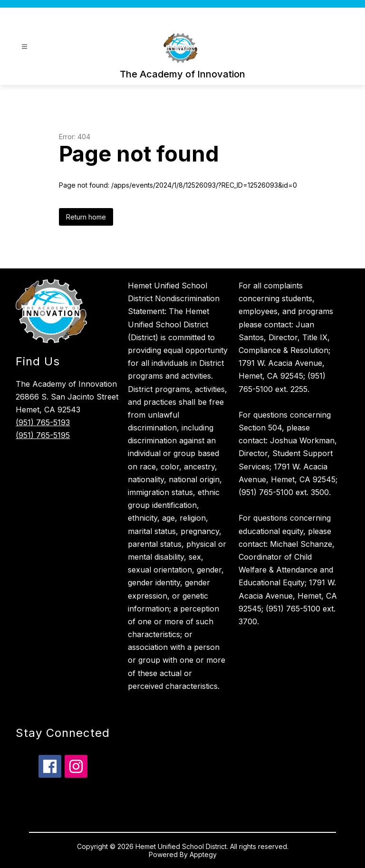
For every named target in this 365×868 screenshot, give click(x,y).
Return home (86, 217)
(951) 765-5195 (43, 435)
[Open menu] (24, 47)
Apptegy (203, 854)
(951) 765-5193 (43, 422)
